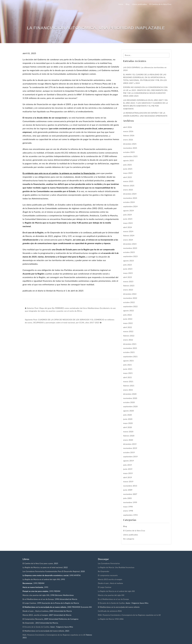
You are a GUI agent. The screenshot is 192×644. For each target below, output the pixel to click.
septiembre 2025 (130, 156)
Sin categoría (129, 539)
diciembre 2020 (130, 394)
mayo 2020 (128, 423)
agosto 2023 (129, 261)
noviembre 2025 (130, 148)
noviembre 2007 (130, 494)
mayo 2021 (128, 373)
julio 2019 (128, 465)
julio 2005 (128, 498)
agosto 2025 (129, 160)
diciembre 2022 (130, 294)
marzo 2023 (128, 281)
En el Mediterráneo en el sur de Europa (113, 599)
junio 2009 (128, 490)
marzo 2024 (128, 231)
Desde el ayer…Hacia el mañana (110, 583)
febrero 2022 (129, 336)
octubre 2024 (129, 202)
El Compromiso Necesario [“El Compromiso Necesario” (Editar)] (33, 619)
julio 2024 (128, 215)
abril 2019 (128, 477)
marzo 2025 (128, 181)
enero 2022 (128, 340)
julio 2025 (128, 165)
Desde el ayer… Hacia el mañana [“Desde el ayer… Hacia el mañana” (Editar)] (36, 611)
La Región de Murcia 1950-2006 (111, 619)
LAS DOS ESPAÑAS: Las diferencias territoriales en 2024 (145, 69)
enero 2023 (128, 290)
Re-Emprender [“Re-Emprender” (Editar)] (29, 623)
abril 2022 (128, 327)
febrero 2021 (129, 386)
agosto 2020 (129, 411)
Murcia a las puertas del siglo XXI (111, 595)
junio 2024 (128, 219)
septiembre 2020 (130, 406)
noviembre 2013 (130, 486)
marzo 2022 (128, 331)
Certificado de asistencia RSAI (110, 611)
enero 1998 (128, 511)
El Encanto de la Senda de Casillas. (36, 627)
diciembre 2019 (130, 444)
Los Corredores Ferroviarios (109, 563)
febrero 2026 (129, 135)
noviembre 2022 (130, 298)
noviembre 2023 (130, 248)
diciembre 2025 (130, 144)
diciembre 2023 (130, 244)
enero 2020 (128, 440)
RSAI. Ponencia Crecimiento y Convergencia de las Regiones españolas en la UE (54, 635)
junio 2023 (128, 269)
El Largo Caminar (105, 587)
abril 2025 (128, 177)
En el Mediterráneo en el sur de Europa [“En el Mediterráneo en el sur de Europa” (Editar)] (38, 599)
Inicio (121, 4)
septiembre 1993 (130, 515)
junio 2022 (128, 319)
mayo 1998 (128, 507)
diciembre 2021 (130, 344)
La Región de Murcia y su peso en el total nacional (43, 567)
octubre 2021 (129, 352)
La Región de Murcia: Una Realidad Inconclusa (116, 567)
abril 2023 (128, 277)
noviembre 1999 (130, 502)
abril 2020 (128, 427)
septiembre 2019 (130, 457)
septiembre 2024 (130, 206)
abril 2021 (128, 377)
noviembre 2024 (130, 198)
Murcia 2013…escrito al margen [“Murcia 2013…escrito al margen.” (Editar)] (35, 615)
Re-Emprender (104, 571)
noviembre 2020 (130, 398)
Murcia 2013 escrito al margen (110, 579)
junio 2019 (128, 469)
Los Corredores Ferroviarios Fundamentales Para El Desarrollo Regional (51, 571)
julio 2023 (128, 265)
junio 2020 (128, 419)
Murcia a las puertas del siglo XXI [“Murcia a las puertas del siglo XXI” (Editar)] (36, 595)
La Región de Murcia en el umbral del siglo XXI (116, 591)
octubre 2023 (129, 252)
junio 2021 (128, 369)
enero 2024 (128, 240)
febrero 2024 (129, 235)
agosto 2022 (129, 311)
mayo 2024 (128, 223)
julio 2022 (128, 315)
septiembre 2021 (130, 356)
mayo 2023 (128, 273)
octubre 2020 (129, 402)
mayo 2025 (128, 173)
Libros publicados (140, 4)
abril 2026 (128, 127)
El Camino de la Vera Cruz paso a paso (38, 563)
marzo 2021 (128, 381)
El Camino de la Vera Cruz (160, 4)
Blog (128, 4)
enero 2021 (128, 390)
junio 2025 (128, 169)
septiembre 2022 (130, 306)
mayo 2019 (128, 473)
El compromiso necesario (108, 575)
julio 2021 (128, 365)
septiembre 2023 (130, 256)
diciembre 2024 (130, 194)
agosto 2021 (129, 361)
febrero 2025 (129, 186)
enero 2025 (128, 190)
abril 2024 (128, 227)
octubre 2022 (129, 302)
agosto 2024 (129, 211)
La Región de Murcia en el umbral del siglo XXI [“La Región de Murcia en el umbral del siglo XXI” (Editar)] (41, 579)
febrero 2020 (129, 436)
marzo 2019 (128, 481)
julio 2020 (128, 415)
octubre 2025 (129, 152)
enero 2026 (128, 140)
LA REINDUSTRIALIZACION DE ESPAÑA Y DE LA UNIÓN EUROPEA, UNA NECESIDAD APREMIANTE (145, 114)
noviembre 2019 (130, 448)
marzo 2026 (128, 131)
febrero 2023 (129, 286)
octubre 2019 (129, 452)
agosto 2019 (129, 461)
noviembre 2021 (130, 348)
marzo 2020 (128, 432)
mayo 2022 (128, 323)
